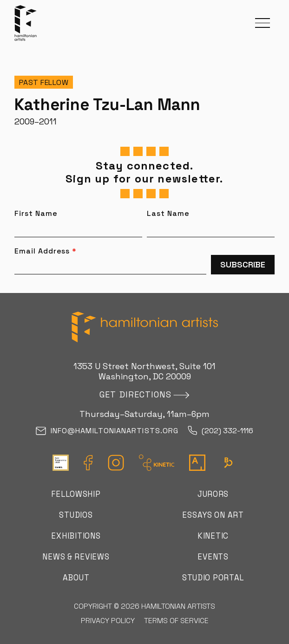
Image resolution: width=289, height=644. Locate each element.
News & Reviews (76, 557)
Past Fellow (44, 82)
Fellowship (76, 494)
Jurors (213, 494)
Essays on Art (213, 515)
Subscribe (243, 264)
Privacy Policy (108, 621)
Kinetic (213, 536)
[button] (263, 23)
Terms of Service (176, 621)
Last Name (168, 214)
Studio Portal (213, 578)
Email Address (46, 251)
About (76, 578)
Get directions (135, 394)
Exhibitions (76, 536)
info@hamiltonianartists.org (107, 431)
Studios (76, 515)
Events (213, 557)
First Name (36, 214)
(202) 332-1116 (220, 431)
